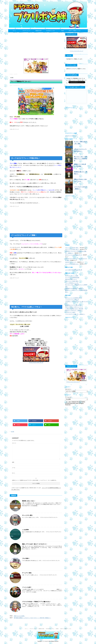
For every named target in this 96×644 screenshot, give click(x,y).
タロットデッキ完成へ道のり (72, 249)
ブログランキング (26, 31)
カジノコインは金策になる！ (72, 264)
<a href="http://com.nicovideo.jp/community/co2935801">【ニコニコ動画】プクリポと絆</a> (77, 97)
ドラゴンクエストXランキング (36, 363)
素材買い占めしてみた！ (29, 501)
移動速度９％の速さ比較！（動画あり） (75, 288)
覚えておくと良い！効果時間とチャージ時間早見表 (81, 159)
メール (14, 468)
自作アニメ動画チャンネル (75, 31)
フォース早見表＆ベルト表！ (72, 283)
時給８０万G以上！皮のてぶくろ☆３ (74, 307)
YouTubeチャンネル (50, 31)
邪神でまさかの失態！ (19, 616)
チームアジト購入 (27, 573)
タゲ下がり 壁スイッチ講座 (72, 276)
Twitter (63, 31)
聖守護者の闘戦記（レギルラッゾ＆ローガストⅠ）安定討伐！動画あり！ (32, 618)
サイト (14, 473)
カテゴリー (68, 389)
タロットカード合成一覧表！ (72, 248)
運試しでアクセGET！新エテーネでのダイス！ (35, 544)
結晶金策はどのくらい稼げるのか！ (74, 305)
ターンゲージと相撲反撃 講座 (72, 278)
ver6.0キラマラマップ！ (71, 136)
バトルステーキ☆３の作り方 (72, 300)
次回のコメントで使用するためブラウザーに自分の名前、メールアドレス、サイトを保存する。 (35, 480)
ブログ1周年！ (26, 559)
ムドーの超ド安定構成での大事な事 (74, 270)
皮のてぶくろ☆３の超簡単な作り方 (74, 255)
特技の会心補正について (71, 279)
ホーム (14, 31)
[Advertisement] (36, 46)
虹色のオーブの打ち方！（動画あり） (74, 311)
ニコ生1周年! (25, 530)
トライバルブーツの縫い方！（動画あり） (75, 314)
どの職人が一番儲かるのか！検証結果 (74, 309)
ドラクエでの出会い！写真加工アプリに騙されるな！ (37, 602)
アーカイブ (68, 397)
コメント (14, 443)
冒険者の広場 (38, 31)
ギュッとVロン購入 (27, 515)
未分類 (13, 432)
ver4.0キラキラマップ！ (71, 262)
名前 (13, 462)
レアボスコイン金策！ (70, 312)
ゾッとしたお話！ (27, 587)
